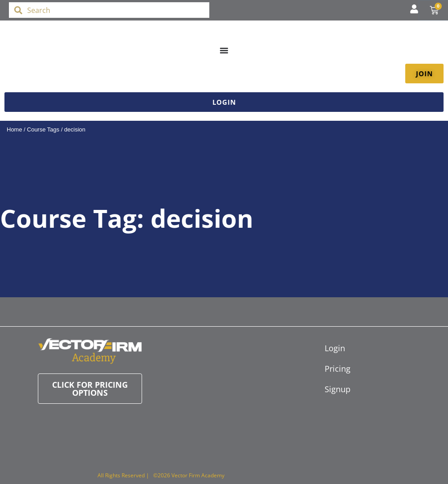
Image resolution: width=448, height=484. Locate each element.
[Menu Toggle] (224, 50)
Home (14, 129)
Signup (329, 389)
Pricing (329, 369)
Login (329, 348)
